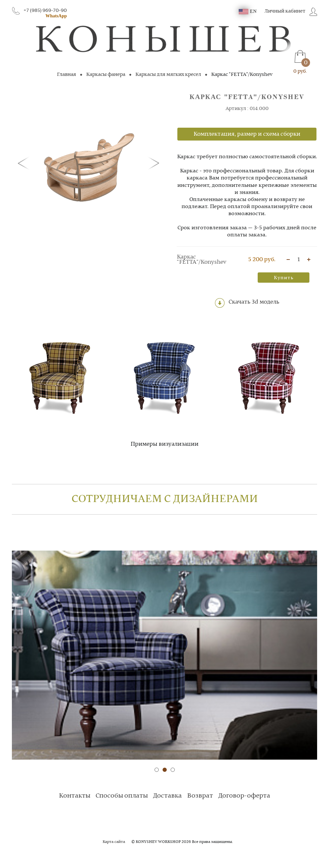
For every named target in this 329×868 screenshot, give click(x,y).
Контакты (75, 796)
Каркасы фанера (106, 75)
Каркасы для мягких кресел (168, 75)
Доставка (167, 796)
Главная (67, 75)
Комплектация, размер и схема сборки (247, 134)
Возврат (200, 796)
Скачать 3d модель (247, 303)
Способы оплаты (122, 796)
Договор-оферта (244, 796)
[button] (25, 163)
